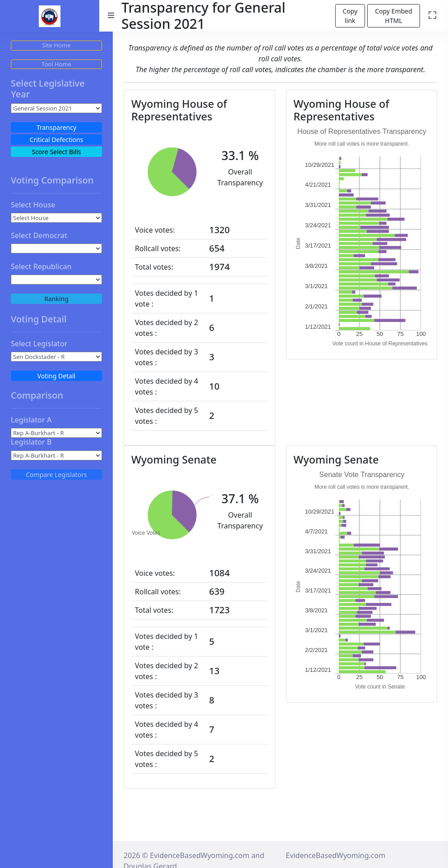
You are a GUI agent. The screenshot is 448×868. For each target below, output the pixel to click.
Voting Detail (56, 376)
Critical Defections (57, 140)
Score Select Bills (56, 152)
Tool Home (56, 64)
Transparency (56, 127)
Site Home (57, 45)
